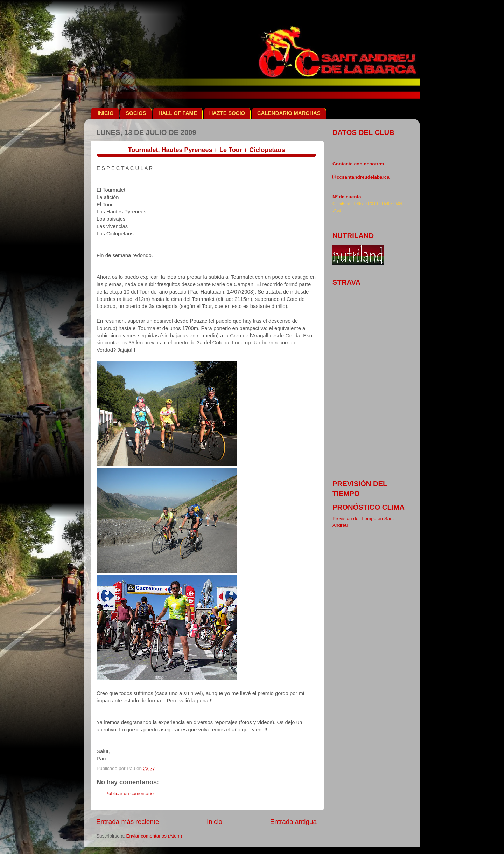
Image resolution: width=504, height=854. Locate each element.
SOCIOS (136, 113)
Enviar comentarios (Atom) (154, 836)
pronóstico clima (369, 507)
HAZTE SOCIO (227, 113)
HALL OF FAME (178, 113)
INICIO (106, 113)
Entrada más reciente (128, 822)
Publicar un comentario (129, 794)
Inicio (215, 822)
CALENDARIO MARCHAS (289, 113)
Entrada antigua (293, 822)
